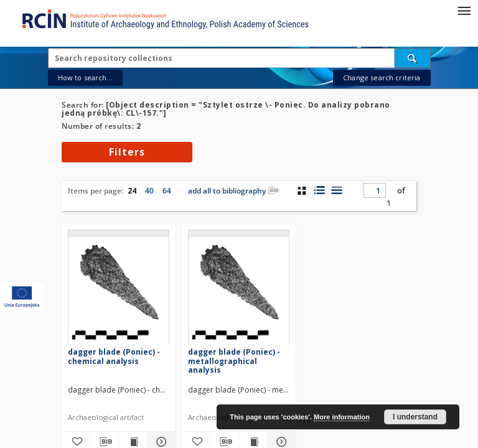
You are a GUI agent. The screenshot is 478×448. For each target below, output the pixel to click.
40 (149, 191)
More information (342, 417)
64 (167, 191)
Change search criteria (382, 77)
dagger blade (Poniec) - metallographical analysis (234, 361)
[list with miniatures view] (319, 190)
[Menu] (464, 10)
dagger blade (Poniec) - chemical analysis (114, 356)
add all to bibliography (233, 191)
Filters (127, 152)
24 (132, 191)
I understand (415, 417)
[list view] (336, 190)
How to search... (85, 77)
